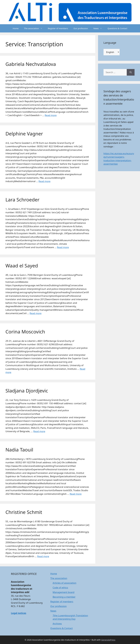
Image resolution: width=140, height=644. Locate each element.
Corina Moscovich (25, 332)
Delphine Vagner (24, 134)
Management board (64, 592)
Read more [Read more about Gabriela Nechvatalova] (51, 115)
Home (16, 28)
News (99, 28)
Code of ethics (60, 588)
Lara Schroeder (22, 200)
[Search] (131, 72)
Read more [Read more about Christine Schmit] (43, 556)
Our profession (81, 28)
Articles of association (64, 583)
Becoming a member (64, 597)
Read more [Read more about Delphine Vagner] (45, 181)
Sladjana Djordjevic (27, 391)
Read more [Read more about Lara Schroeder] (63, 247)
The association (35, 28)
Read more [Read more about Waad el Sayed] (35, 313)
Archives (57, 624)
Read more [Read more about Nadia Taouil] (76, 494)
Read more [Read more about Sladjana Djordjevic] (39, 431)
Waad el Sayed (22, 266)
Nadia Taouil (19, 450)
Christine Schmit (24, 512)
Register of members (58, 28)
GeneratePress (108, 640)
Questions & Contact (117, 28)
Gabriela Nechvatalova (31, 64)
